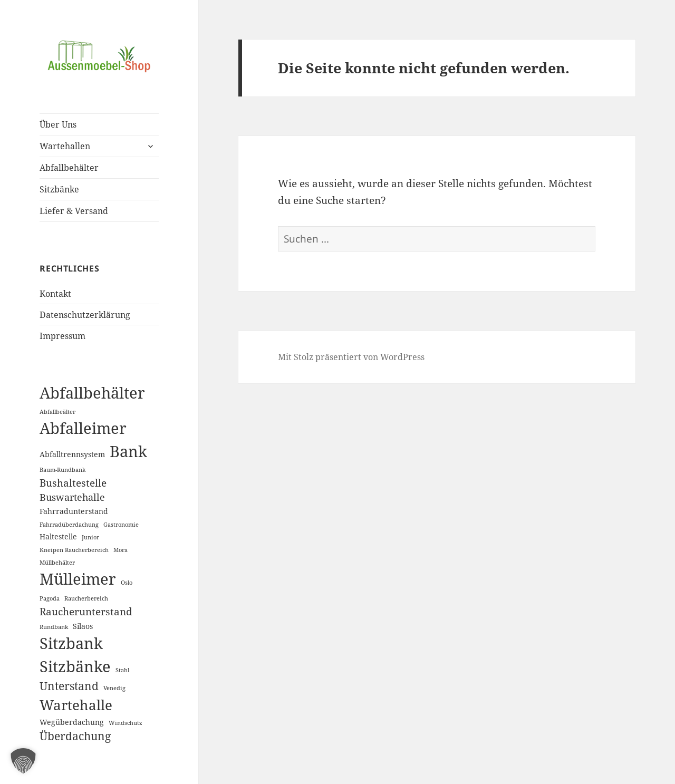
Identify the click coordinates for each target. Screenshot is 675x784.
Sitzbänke (59, 189)
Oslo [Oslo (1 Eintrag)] (127, 583)
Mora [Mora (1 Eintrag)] (120, 550)
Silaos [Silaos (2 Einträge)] (83, 626)
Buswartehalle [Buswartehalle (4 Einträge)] (72, 497)
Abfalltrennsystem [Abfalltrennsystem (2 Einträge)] (72, 454)
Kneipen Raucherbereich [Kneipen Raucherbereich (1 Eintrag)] (74, 550)
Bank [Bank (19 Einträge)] (128, 451)
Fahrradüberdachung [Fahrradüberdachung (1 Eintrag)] (69, 525)
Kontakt (55, 294)
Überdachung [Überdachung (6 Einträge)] (75, 736)
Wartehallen (65, 146)
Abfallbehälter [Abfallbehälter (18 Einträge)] (92, 393)
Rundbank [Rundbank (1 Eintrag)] (54, 627)
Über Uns (58, 124)
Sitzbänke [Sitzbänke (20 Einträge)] (75, 666)
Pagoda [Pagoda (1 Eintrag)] (50, 598)
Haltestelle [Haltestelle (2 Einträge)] (58, 536)
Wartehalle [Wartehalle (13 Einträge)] (76, 705)
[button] (23, 761)
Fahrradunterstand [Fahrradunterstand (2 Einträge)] (74, 511)
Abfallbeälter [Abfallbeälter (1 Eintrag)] (57, 412)
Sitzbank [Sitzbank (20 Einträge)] (71, 643)
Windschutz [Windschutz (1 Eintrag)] (126, 723)
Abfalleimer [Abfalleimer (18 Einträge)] (83, 428)
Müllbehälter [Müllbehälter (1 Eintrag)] (57, 563)
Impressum (62, 336)
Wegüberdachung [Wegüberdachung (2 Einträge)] (72, 722)
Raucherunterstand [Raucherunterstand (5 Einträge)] (86, 611)
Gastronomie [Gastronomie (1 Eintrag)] (121, 525)
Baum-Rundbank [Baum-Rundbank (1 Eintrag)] (62, 470)
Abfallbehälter (69, 168)
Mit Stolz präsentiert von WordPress (351, 357)
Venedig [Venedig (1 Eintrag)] (114, 688)
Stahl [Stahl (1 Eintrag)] (122, 670)
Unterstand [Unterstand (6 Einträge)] (69, 686)
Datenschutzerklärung (85, 315)
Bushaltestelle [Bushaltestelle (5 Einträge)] (73, 483)
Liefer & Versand (74, 211)
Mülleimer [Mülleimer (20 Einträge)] (78, 579)
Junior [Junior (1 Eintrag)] (90, 537)
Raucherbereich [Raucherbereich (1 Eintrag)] (86, 598)
